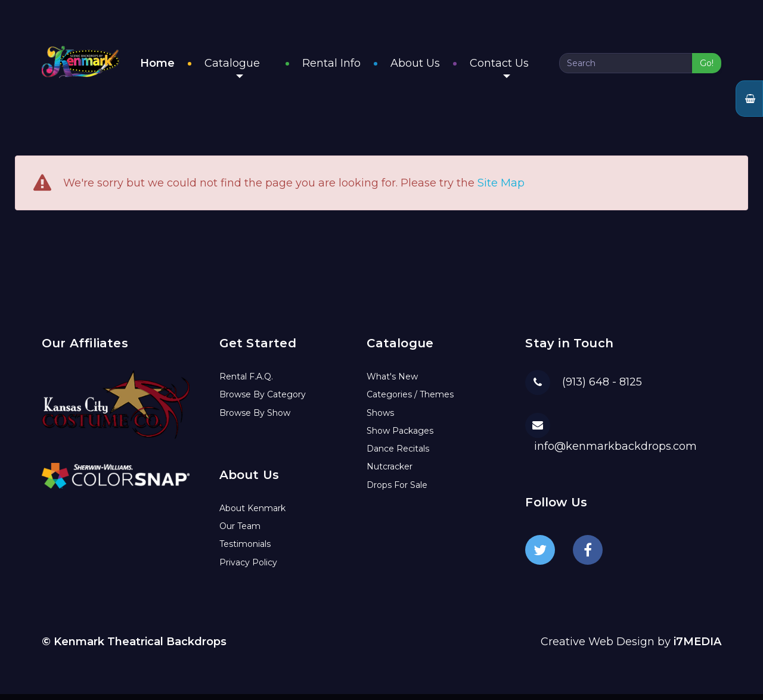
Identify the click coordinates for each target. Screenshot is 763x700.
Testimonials (245, 550)
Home (182, 66)
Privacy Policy (248, 568)
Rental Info (344, 66)
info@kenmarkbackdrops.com (615, 452)
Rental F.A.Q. (246, 382)
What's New (392, 382)
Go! (707, 66)
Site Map (501, 189)
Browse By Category (263, 400)
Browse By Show (255, 419)
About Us (428, 66)
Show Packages (400, 437)
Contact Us (512, 70)
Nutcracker (390, 472)
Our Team (240, 532)
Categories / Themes (410, 400)
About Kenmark (252, 514)
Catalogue (257, 70)
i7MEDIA (697, 648)
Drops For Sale (397, 491)
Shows (380, 419)
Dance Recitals (398, 455)
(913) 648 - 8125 (602, 388)
